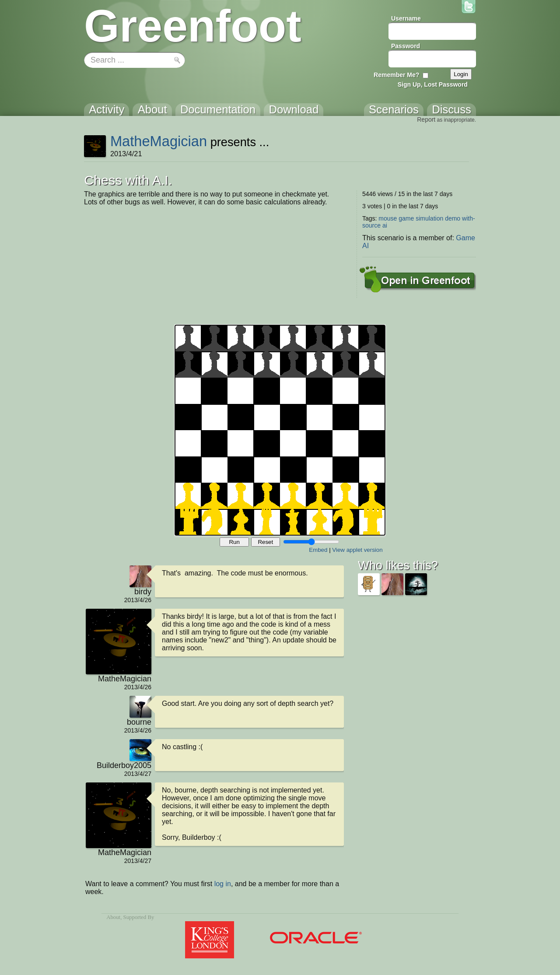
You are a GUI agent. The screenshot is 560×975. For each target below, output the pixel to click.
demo (453, 218)
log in (223, 884)
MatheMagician (159, 141)
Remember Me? (396, 75)
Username (406, 18)
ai (385, 225)
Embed (318, 550)
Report (426, 119)
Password (406, 46)
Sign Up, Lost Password (433, 84)
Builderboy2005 (124, 765)
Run (234, 542)
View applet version (357, 550)
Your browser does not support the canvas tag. (280, 430)
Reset (265, 542)
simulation (429, 218)
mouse (388, 218)
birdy (143, 592)
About (113, 917)
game (406, 218)
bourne (139, 722)
